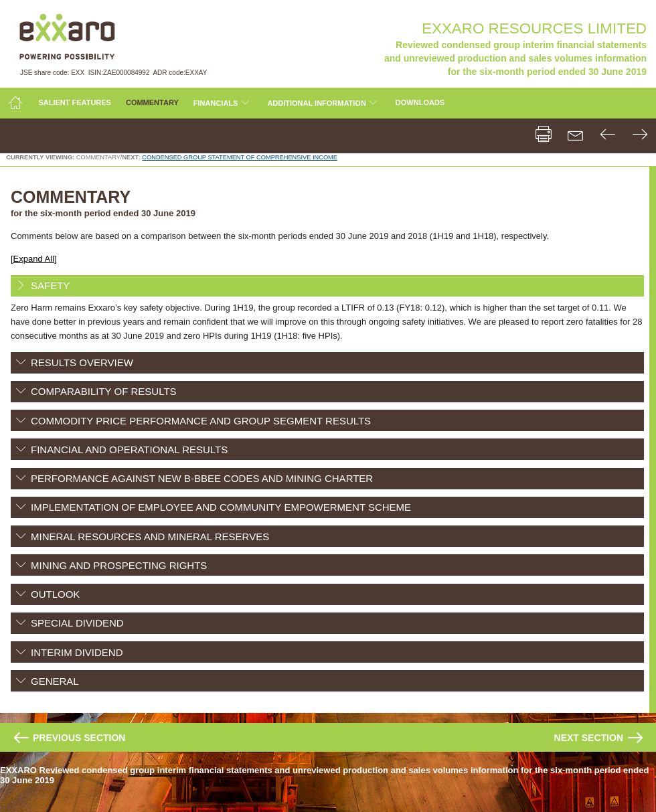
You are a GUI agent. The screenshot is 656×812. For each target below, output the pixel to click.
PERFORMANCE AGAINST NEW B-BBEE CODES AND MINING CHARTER (202, 478)
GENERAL (55, 681)
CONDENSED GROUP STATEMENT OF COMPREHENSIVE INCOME (240, 157)
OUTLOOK (55, 594)
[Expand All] (34, 259)
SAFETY (50, 286)
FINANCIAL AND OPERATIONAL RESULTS (129, 450)
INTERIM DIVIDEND (77, 652)
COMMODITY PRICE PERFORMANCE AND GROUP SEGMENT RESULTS (201, 421)
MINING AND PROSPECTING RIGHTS (119, 565)
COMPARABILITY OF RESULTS (104, 391)
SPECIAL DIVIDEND (77, 623)
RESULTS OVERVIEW (82, 362)
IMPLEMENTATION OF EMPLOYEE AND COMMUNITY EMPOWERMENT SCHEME (221, 507)
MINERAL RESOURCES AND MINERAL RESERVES (150, 537)
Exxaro (66, 36)
